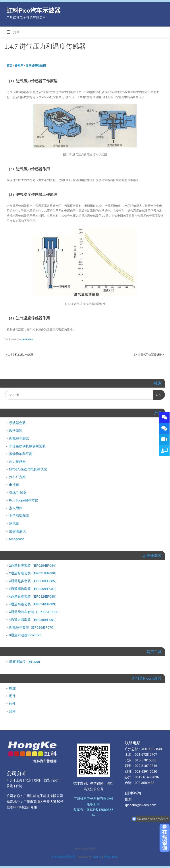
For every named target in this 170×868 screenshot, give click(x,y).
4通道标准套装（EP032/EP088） (34, 596)
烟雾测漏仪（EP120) (25, 662)
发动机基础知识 (36, 66)
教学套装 (16, 431)
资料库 (19, 66)
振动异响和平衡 (21, 454)
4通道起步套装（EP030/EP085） (34, 581)
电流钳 (14, 485)
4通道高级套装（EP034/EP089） (34, 604)
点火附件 (16, 508)
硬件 (12, 696)
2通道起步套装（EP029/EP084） (34, 565)
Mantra (97, 857)
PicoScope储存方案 (24, 500)
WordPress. (111, 857)
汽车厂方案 (17, 477)
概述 (12, 688)
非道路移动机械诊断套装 (27, 446)
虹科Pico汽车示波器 (33, 11)
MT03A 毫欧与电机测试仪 (28, 469)
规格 (12, 711)
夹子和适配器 (19, 516)
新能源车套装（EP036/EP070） (33, 627)
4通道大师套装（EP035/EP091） (34, 620)
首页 (10, 66)
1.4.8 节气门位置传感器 (149, 355)
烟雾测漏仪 (17, 531)
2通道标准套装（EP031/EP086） (34, 573)
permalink (27, 339)
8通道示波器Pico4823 (25, 635)
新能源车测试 (19, 438)
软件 (12, 704)
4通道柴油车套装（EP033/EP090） (35, 612)
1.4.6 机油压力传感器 (20, 355)
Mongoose (17, 539)
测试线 (14, 523)
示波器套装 (17, 423)
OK (157, 393)
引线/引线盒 (18, 492)
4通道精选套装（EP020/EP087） (34, 589)
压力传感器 (17, 462)
